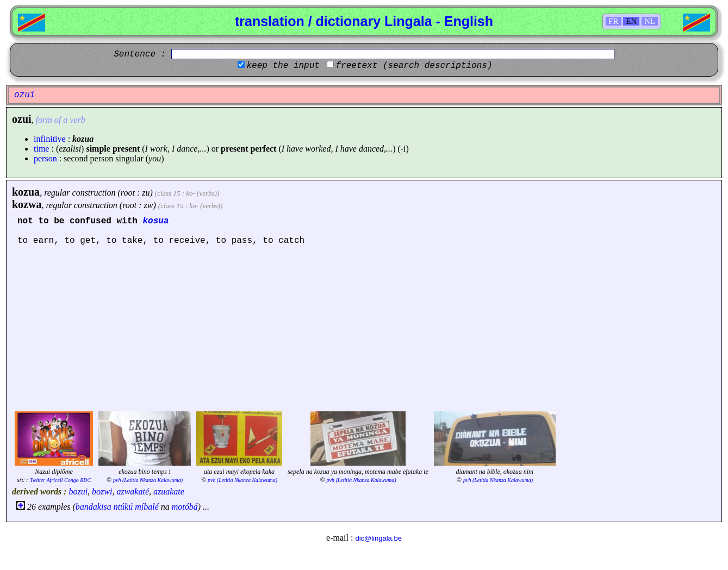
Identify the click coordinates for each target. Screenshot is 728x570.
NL (650, 21)
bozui (78, 491)
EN (631, 21)
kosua (155, 221)
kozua (26, 192)
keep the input (283, 66)
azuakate (169, 491)
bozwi (102, 491)
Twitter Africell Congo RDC (60, 480)
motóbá (185, 507)
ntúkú (123, 507)
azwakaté (133, 491)
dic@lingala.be (378, 538)
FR (613, 21)
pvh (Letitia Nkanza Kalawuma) (148, 480)
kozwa (27, 204)
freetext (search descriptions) (414, 66)
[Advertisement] (364, 327)
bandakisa (94, 507)
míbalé (147, 507)
